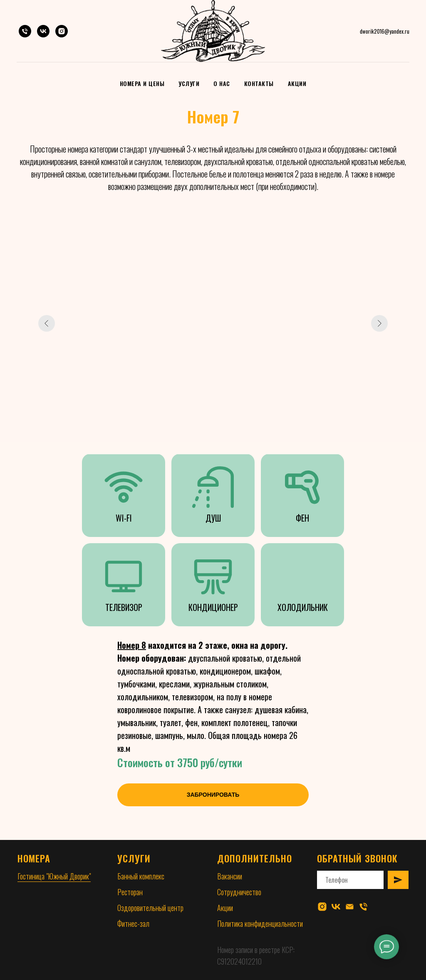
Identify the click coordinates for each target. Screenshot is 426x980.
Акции (297, 83)
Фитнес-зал (133, 923)
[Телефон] (25, 31)
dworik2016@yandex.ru (385, 31)
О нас (222, 83)
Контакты (259, 83)
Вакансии (230, 876)
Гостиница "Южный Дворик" (54, 876)
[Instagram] (62, 31)
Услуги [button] (189, 83)
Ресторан (130, 892)
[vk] (336, 907)
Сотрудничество (239, 892)
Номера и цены (142, 83)
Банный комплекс (141, 876)
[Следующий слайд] (379, 323)
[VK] (43, 31)
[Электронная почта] (350, 907)
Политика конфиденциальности (260, 923)
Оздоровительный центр (150, 908)
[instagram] (322, 907)
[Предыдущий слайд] (47, 323)
